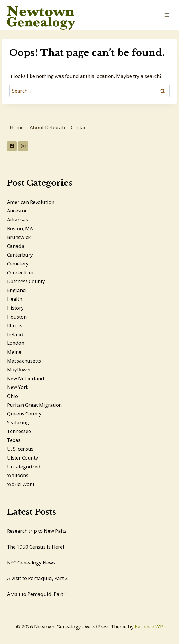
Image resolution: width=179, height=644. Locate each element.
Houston (17, 317)
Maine (14, 352)
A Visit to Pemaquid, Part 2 (37, 578)
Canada (16, 246)
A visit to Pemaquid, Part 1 (37, 594)
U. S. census (20, 449)
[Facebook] (12, 146)
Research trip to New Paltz (37, 531)
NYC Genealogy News (31, 563)
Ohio (12, 396)
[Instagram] (23, 146)
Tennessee (19, 431)
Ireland (15, 334)
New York (18, 387)
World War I (21, 484)
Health (15, 299)
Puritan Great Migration (34, 405)
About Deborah (47, 127)
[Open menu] (167, 15)
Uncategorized (24, 467)
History (15, 308)
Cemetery (18, 264)
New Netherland (26, 378)
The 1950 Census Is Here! (35, 547)
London (16, 343)
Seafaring (18, 422)
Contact (79, 127)
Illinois (15, 325)
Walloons (18, 475)
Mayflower (19, 369)
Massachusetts (24, 361)
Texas (14, 440)
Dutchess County (26, 281)
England (16, 290)
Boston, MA (20, 228)
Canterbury (20, 255)
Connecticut (20, 273)
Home (17, 127)
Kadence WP (149, 627)
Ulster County (23, 458)
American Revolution (31, 202)
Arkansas (17, 220)
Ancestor (17, 211)
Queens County (24, 414)
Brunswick (19, 237)
